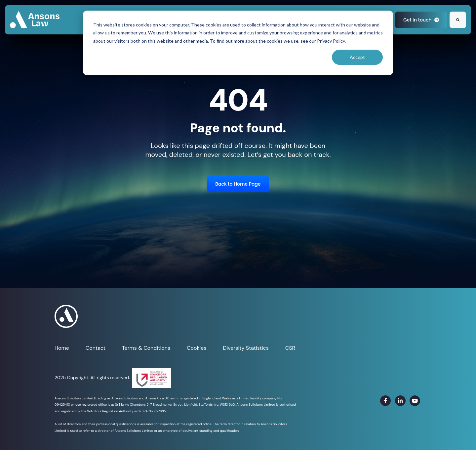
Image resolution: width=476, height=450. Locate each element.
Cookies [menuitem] (197, 348)
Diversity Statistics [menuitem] (246, 348)
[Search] (458, 20)
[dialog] (238, 43)
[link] (35, 19)
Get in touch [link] (421, 20)
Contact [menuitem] (96, 348)
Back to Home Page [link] (238, 184)
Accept (357, 57)
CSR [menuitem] (290, 348)
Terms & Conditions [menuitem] (146, 348)
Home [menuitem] (62, 348)
